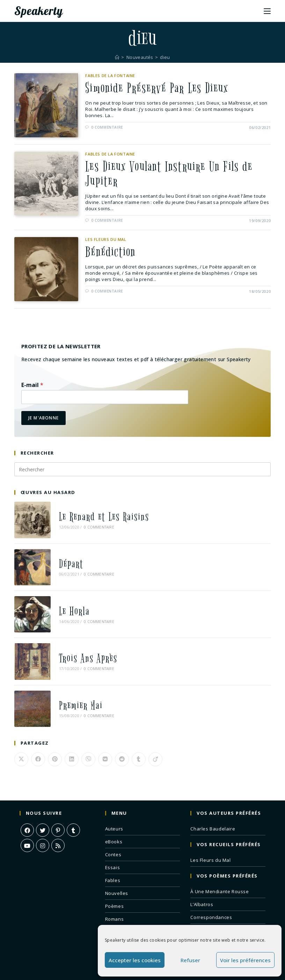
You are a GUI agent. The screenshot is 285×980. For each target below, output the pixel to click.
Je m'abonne (43, 420)
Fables (113, 862)
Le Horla (70, 603)
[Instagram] (43, 827)
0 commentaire (107, 128)
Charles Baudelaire (213, 811)
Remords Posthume (213, 912)
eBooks (114, 823)
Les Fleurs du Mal (106, 241)
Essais (113, 849)
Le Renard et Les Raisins (100, 516)
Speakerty (41, 11)
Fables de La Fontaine (110, 75)
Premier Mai (76, 689)
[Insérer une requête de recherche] (142, 471)
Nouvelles (117, 875)
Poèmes (115, 888)
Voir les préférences (245, 960)
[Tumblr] (73, 812)
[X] (43, 812)
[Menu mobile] (267, 11)
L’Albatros (202, 886)
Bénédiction (111, 255)
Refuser (190, 960)
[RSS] (58, 827)
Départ (67, 560)
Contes (113, 836)
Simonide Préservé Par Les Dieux (160, 89)
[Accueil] (116, 57)
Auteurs (114, 811)
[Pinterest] (58, 812)
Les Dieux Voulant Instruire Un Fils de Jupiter (173, 175)
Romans (115, 901)
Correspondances (211, 899)
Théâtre (114, 914)
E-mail (32, 387)
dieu (166, 57)
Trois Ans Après (84, 646)
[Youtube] (27, 827)
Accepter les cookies (135, 960)
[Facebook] (27, 812)
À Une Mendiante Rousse (220, 873)
